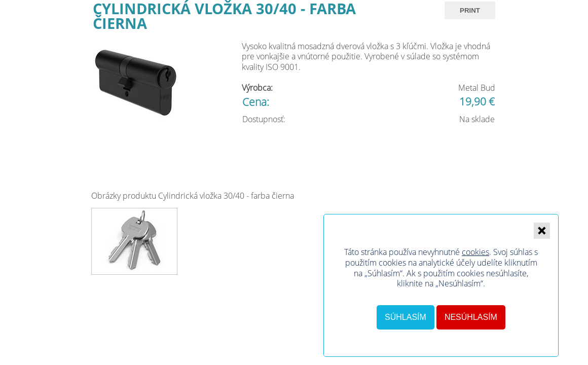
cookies (475, 252)
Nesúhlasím (471, 317)
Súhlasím (406, 317)
